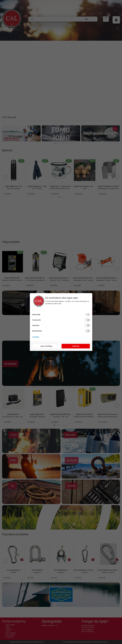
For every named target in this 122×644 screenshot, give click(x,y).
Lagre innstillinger (46, 346)
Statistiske (36, 325)
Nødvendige (36, 315)
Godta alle (76, 346)
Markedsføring (37, 331)
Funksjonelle (37, 320)
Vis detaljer (36, 337)
